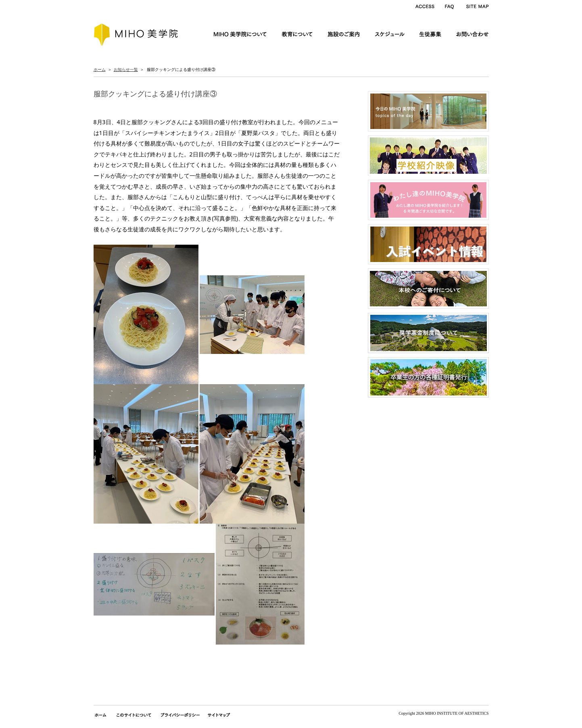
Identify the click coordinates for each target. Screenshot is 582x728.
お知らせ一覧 (126, 70)
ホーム (100, 70)
